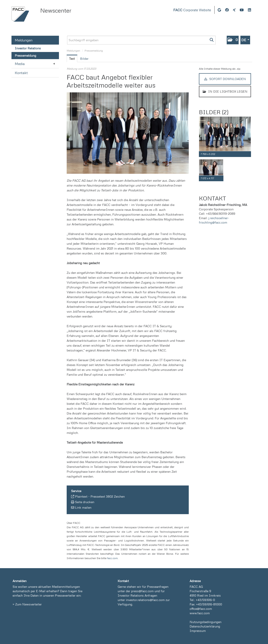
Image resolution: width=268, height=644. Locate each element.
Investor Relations (28, 48)
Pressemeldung (25, 55)
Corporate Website (192, 10)
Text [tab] (72, 59)
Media (35, 64)
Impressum (198, 631)
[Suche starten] (212, 40)
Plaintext (81, 496)
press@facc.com (142, 591)
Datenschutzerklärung (205, 626)
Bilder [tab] (84, 59)
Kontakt (21, 73)
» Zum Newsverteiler (27, 604)
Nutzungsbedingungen (206, 622)
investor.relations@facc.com (145, 600)
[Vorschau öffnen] (128, 133)
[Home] (20, 14)
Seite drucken (85, 502)
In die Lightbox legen (225, 91)
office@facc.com (201, 609)
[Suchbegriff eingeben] (141, 40)
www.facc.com (200, 613)
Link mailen (83, 507)
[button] (233, 40)
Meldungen (24, 40)
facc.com (112, 558)
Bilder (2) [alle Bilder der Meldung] (214, 112)
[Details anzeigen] (249, 154)
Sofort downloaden (225, 79)
